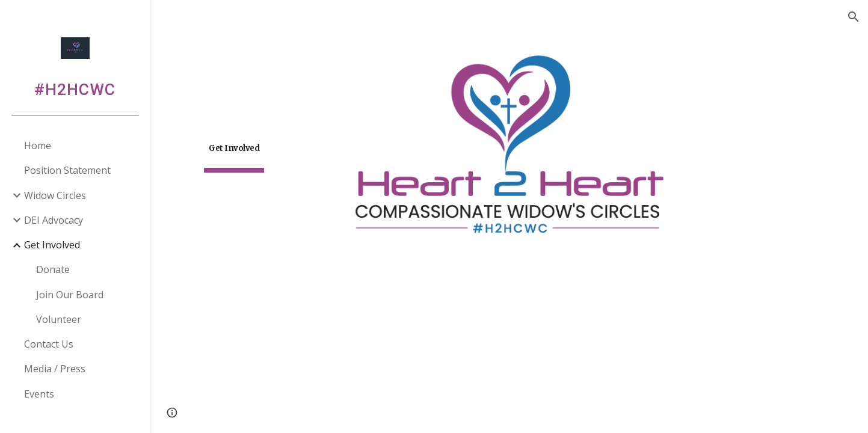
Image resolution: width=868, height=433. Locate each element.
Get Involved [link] (52, 245)
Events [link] (39, 394)
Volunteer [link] (59, 319)
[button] (854, 17)
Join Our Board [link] (70, 295)
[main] (234, 144)
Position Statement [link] (67, 170)
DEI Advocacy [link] (54, 220)
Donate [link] (53, 269)
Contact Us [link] (49, 344)
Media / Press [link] (55, 369)
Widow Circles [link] (55, 195)
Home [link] (38, 146)
